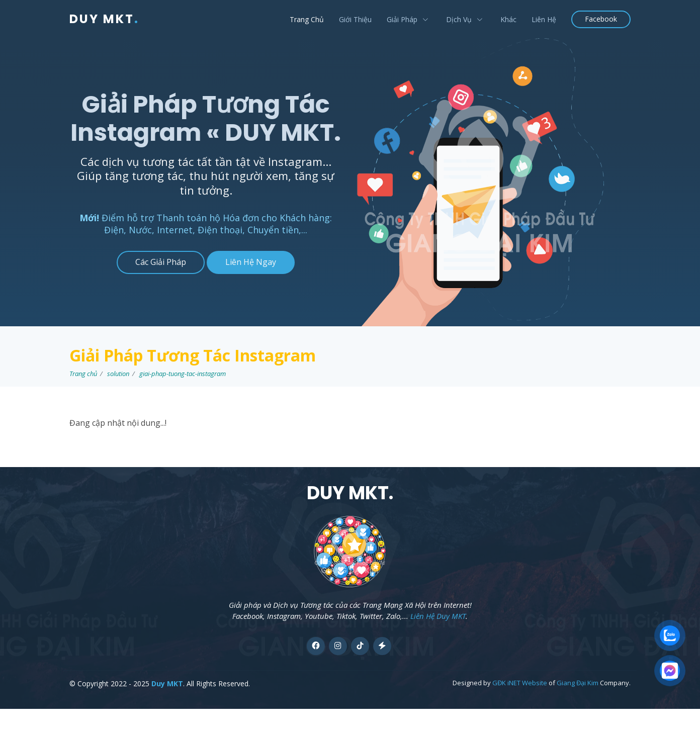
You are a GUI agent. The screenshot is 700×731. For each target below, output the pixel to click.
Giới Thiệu (355, 19)
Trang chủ (83, 374)
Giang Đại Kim (578, 683)
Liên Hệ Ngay (245, 262)
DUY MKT (104, 19)
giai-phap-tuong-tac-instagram (183, 374)
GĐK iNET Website (520, 683)
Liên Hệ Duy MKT (438, 616)
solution (118, 374)
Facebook (601, 19)
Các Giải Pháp (155, 262)
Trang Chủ (307, 19)
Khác (508, 19)
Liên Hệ (544, 19)
